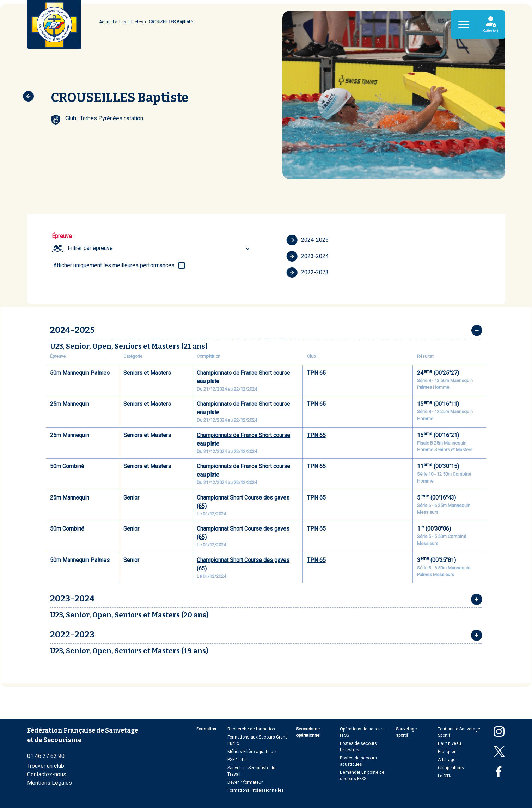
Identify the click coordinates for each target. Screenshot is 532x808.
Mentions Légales (50, 783)
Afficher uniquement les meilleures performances (114, 265)
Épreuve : (63, 236)
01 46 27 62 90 (46, 756)
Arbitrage (447, 760)
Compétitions (451, 768)
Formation (206, 729)
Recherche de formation (251, 729)
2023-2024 (307, 256)
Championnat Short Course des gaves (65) (243, 502)
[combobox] (160, 248)
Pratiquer (447, 752)
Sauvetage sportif (406, 732)
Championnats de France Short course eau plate (243, 377)
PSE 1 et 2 (237, 760)
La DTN (445, 776)
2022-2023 (307, 273)
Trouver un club (46, 766)
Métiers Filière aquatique (252, 752)
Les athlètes (131, 22)
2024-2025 (307, 240)
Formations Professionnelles (256, 790)
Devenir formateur (245, 782)
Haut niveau (450, 743)
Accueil (106, 22)
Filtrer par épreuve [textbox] (90, 248)
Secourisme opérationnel (308, 732)
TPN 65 (316, 373)
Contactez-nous (47, 774)
